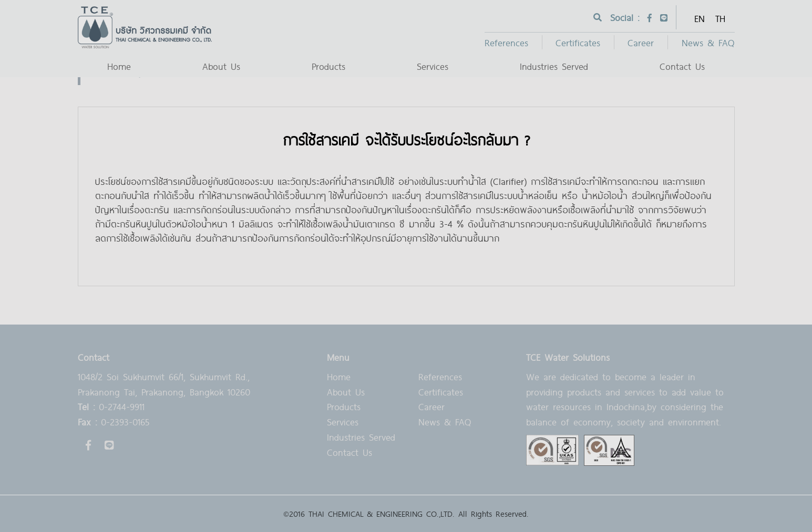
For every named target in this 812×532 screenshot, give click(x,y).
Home (119, 66)
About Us (221, 66)
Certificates (578, 42)
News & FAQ (708, 42)
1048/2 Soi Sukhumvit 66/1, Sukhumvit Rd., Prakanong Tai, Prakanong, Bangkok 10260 (164, 384)
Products (328, 66)
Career (641, 42)
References (506, 42)
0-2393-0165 (114, 421)
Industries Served (554, 66)
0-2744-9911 (111, 406)
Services (433, 66)
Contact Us (682, 66)
